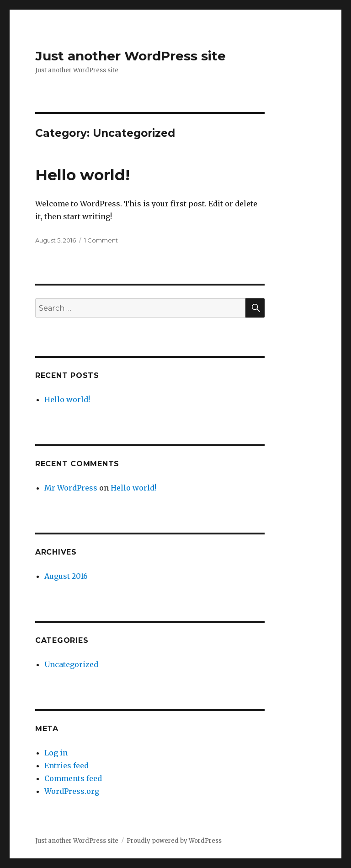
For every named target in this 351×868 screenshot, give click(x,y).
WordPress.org (72, 791)
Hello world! (82, 175)
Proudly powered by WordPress (174, 841)
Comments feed (73, 778)
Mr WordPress (71, 488)
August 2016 (66, 576)
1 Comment (101, 240)
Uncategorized (71, 664)
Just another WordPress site (130, 56)
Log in (56, 753)
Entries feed (66, 766)
